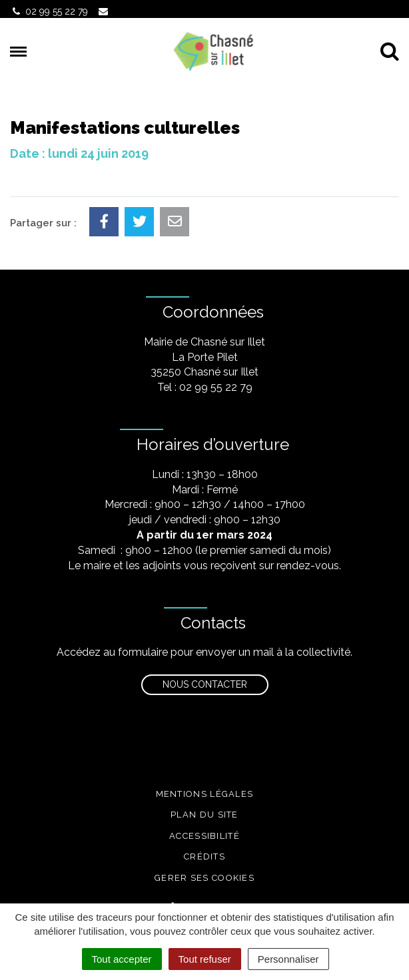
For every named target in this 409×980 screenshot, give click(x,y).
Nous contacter (205, 684)
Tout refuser (205, 959)
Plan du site (204, 815)
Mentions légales (205, 794)
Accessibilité (204, 836)
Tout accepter (122, 959)
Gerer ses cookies (204, 878)
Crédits (204, 857)
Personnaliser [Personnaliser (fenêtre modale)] (288, 959)
